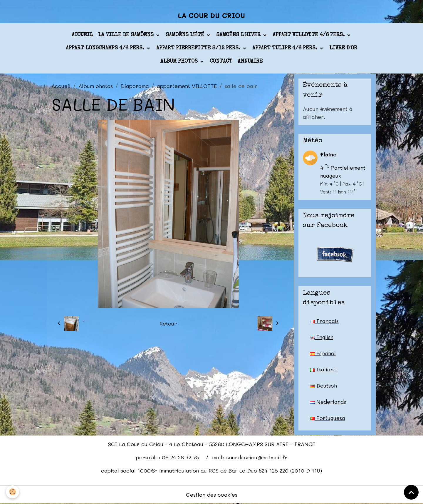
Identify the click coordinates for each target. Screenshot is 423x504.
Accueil (82, 35)
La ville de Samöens (127, 35)
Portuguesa (328, 418)
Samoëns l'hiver (239, 35)
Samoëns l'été (186, 35)
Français (324, 321)
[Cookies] (12, 492)
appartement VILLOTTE (187, 86)
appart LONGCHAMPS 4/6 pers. (106, 48)
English (322, 337)
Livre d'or (343, 48)
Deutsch (323, 385)
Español (323, 353)
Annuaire (250, 61)
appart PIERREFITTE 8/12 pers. (199, 48)
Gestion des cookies (212, 495)
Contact (221, 61)
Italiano (323, 369)
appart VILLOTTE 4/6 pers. (309, 35)
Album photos (180, 61)
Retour (168, 323)
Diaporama (135, 86)
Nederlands (328, 402)
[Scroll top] (411, 492)
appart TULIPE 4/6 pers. (286, 48)
